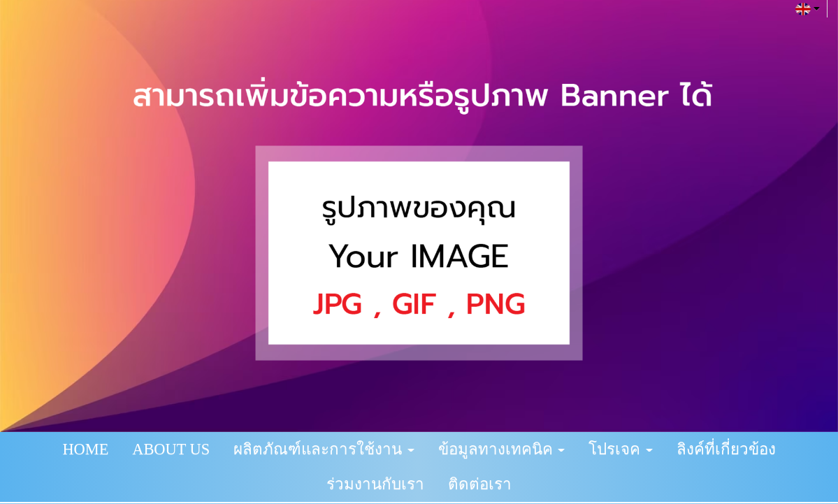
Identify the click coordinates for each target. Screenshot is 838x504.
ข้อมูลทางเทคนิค (502, 449)
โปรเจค (621, 449)
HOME (85, 449)
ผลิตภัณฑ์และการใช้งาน (324, 449)
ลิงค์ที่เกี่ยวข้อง (726, 449)
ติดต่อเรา (480, 484)
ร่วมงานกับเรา (375, 484)
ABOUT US (171, 449)
